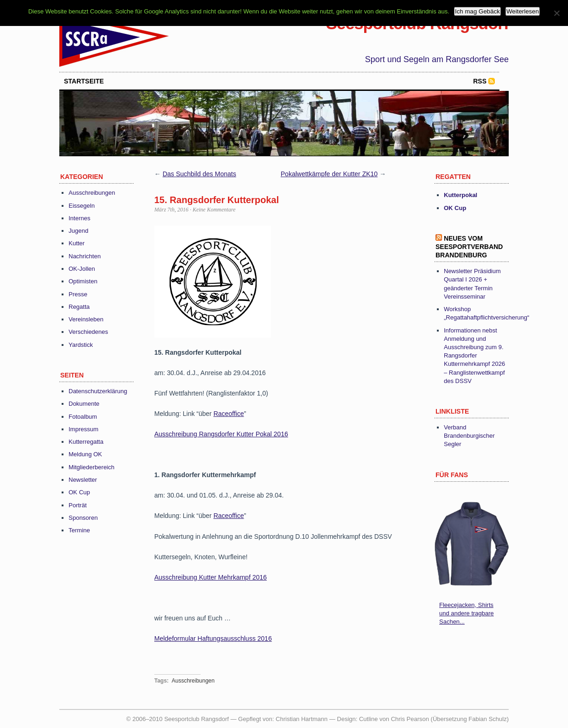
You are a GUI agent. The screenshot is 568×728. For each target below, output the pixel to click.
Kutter (77, 243)
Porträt (78, 505)
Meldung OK (85, 454)
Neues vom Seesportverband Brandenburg (469, 247)
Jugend (79, 231)
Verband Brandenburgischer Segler (469, 436)
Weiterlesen (523, 11)
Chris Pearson (410, 719)
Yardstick (81, 345)
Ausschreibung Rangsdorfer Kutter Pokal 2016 (221, 434)
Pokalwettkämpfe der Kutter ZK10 (329, 174)
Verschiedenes (88, 332)
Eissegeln (82, 206)
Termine (79, 530)
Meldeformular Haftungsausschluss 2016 (213, 639)
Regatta (79, 307)
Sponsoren (83, 518)
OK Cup (79, 492)
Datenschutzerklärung (98, 391)
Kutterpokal (461, 195)
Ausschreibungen (92, 193)
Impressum (83, 429)
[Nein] (556, 13)
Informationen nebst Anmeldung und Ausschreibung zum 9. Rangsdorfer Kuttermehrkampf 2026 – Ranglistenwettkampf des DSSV (474, 356)
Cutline (368, 719)
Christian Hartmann (302, 719)
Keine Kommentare (214, 210)
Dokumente (84, 404)
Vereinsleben (86, 319)
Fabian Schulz (487, 719)
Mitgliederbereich (92, 467)
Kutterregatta (86, 442)
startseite (84, 81)
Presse (78, 294)
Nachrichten (85, 256)
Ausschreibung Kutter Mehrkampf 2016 (211, 577)
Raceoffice (229, 414)
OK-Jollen (82, 269)
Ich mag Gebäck (477, 11)
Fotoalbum (83, 417)
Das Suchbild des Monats (199, 174)
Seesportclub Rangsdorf (417, 23)
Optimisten (83, 281)
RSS (480, 81)
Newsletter (83, 480)
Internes (79, 218)
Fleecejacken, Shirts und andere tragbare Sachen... (467, 613)
